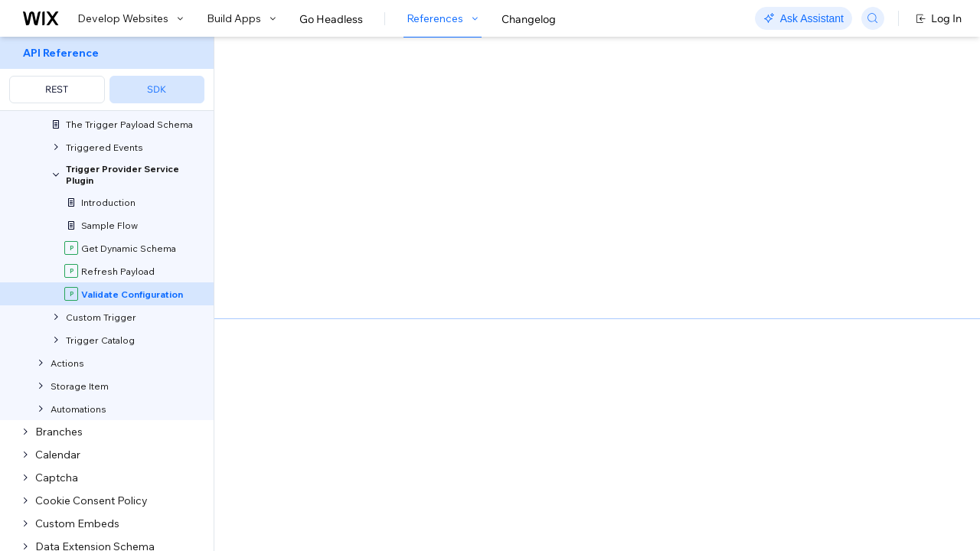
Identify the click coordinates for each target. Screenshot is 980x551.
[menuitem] (107, 74)
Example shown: (718, 190)
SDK (157, 89)
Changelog (529, 19)
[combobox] (806, 222)
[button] (309, 136)
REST (57, 89)
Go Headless (331, 19)
